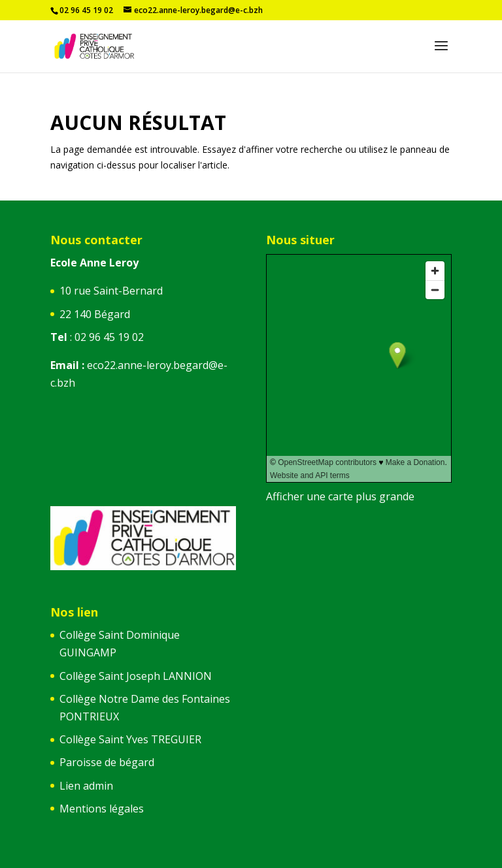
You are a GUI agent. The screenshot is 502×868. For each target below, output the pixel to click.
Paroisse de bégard (107, 762)
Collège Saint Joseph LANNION (136, 676)
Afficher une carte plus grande (340, 496)
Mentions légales (102, 809)
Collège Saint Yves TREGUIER (130, 739)
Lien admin (86, 786)
